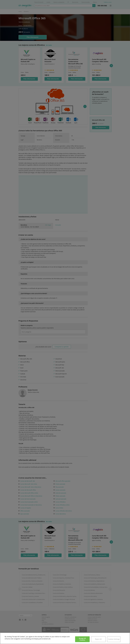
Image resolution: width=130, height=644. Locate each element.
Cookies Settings (114, 639)
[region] (65, 638)
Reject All (98, 639)
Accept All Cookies (82, 639)
